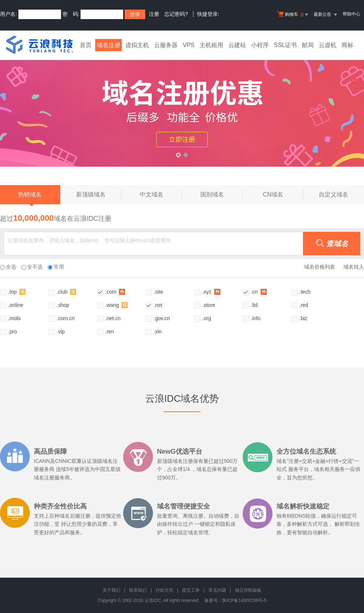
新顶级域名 (99, 195)
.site (158, 292)
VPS (189, 45)
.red (304, 305)
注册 (154, 14)
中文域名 (161, 195)
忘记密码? (176, 14)
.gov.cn (162, 318)
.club (66, 292)
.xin (158, 332)
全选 (8, 267)
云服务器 (166, 45)
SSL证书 (285, 45)
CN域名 (283, 195)
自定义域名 (333, 194)
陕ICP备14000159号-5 (244, 600)
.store (209, 305)
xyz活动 (182, 108)
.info (256, 318)
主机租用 (211, 45)
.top (17, 292)
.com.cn (66, 318)
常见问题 (217, 590)
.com (115, 292)
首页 (86, 45)
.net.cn (113, 318)
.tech (305, 292)
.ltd (254, 305)
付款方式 (164, 590)
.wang (116, 305)
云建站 (237, 45)
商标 (347, 45)
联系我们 (138, 590)
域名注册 (108, 45)
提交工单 (191, 590)
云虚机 (328, 45)
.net (158, 305)
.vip (61, 332)
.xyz (211, 292)
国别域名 (222, 195)
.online (16, 305)
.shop (63, 305)
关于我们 (111, 590)
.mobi (14, 318)
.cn (259, 292)
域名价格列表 (320, 267)
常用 (56, 267)
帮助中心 (351, 14)
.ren (110, 332)
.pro (13, 332)
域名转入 (354, 267)
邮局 (308, 45)
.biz (303, 318)
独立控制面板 (248, 590)
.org (207, 318)
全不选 (32, 267)
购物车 (293, 15)
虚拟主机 (137, 45)
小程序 (260, 45)
